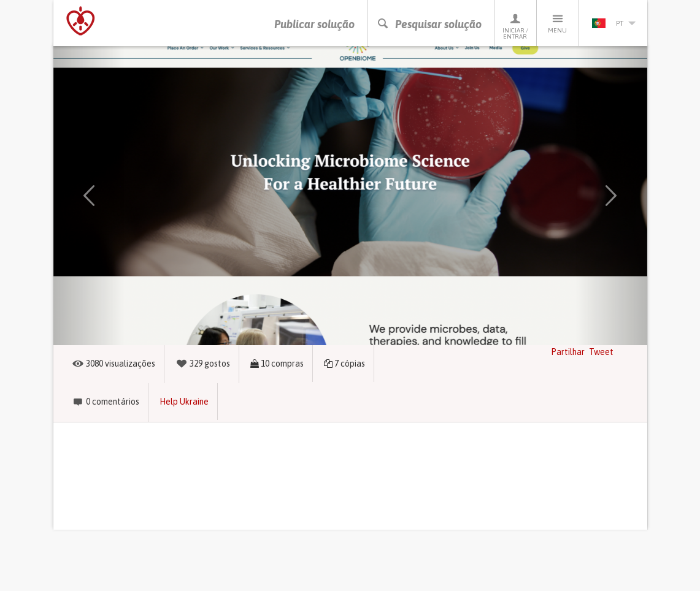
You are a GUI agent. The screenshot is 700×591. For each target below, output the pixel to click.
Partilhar (568, 352)
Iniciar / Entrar (515, 26)
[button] (89, 196)
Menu (558, 23)
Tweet (601, 352)
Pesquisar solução (429, 24)
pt (613, 23)
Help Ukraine (184, 402)
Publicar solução (314, 24)
